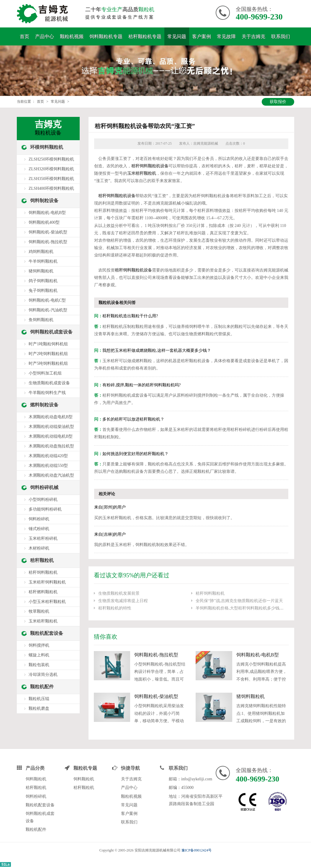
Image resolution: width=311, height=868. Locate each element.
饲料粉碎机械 (44, 487)
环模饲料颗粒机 (47, 147)
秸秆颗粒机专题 (145, 36)
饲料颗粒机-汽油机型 (48, 310)
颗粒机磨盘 (39, 708)
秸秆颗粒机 (42, 560)
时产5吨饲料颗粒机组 (48, 363)
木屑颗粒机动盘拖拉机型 (51, 446)
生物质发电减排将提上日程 (123, 601)
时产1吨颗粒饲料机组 (48, 344)
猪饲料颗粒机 (251, 696)
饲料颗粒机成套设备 (51, 332)
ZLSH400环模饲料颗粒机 (51, 188)
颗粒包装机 (39, 665)
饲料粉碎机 (39, 519)
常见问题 (177, 36)
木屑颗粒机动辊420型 (48, 456)
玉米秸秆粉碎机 (43, 538)
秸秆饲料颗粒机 (210, 593)
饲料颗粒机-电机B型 (258, 655)
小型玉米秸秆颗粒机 (47, 602)
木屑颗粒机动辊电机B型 (51, 436)
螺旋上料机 (39, 655)
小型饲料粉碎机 (43, 500)
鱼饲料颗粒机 (41, 320)
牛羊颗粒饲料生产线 (47, 393)
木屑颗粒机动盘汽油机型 (51, 475)
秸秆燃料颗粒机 (43, 592)
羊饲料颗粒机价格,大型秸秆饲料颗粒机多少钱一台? (243, 608)
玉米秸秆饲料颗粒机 (47, 582)
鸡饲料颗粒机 (41, 252)
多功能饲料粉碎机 (45, 509)
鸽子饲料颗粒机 (43, 281)
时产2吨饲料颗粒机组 (48, 354)
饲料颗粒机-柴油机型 (156, 696)
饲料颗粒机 (36, 779)
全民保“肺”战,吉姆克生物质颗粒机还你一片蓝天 (239, 601)
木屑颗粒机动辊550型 (48, 466)
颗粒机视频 (72, 36)
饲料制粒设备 (44, 201)
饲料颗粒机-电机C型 (47, 300)
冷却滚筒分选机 (43, 675)
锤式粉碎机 (39, 529)
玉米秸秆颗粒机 (43, 621)
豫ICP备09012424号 (197, 850)
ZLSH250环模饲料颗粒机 (51, 159)
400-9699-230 (259, 17)
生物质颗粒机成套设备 (49, 383)
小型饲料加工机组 (45, 373)
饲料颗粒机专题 (106, 36)
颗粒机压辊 (39, 699)
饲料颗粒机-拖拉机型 (156, 655)
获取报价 (278, 102)
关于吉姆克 (253, 36)
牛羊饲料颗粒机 (43, 261)
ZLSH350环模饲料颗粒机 (51, 179)
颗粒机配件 (42, 687)
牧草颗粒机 (39, 611)
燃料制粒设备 (44, 405)
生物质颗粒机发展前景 (119, 593)
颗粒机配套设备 (47, 633)
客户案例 (202, 36)
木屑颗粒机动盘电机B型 (51, 417)
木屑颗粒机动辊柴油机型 (51, 427)
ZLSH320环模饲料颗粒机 (51, 169)
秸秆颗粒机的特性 (115, 608)
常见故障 (226, 36)
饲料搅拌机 (39, 645)
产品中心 (45, 36)
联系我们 (281, 36)
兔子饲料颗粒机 (43, 291)
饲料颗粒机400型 (44, 222)
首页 (24, 36)
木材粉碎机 (39, 548)
